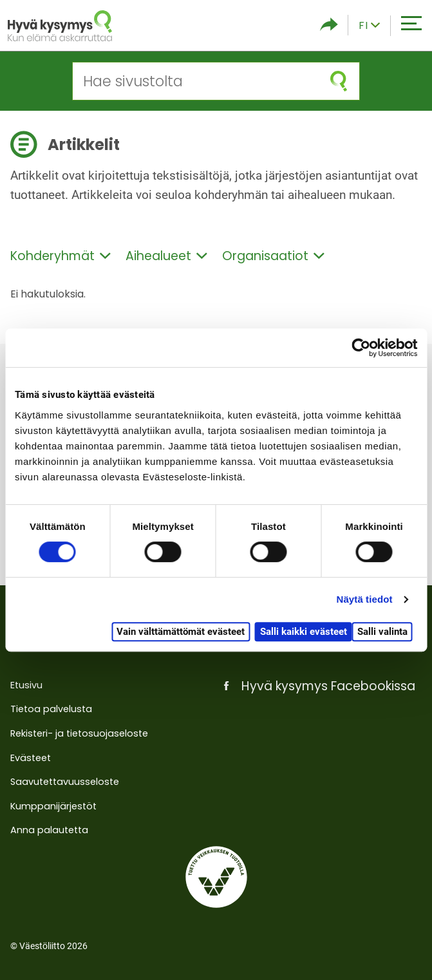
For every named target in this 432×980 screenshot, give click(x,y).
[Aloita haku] (339, 81)
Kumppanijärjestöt (53, 806)
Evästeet (31, 758)
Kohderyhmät (61, 256)
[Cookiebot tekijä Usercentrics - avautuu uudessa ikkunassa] (361, 348)
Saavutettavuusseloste (65, 782)
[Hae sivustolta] (195, 81)
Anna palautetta (49, 830)
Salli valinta (382, 632)
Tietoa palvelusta (51, 709)
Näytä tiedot (365, 599)
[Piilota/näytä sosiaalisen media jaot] (329, 25)
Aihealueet (166, 256)
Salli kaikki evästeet (304, 632)
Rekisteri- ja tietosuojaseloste (79, 733)
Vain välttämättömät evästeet (181, 632)
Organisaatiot (273, 256)
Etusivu (26, 685)
